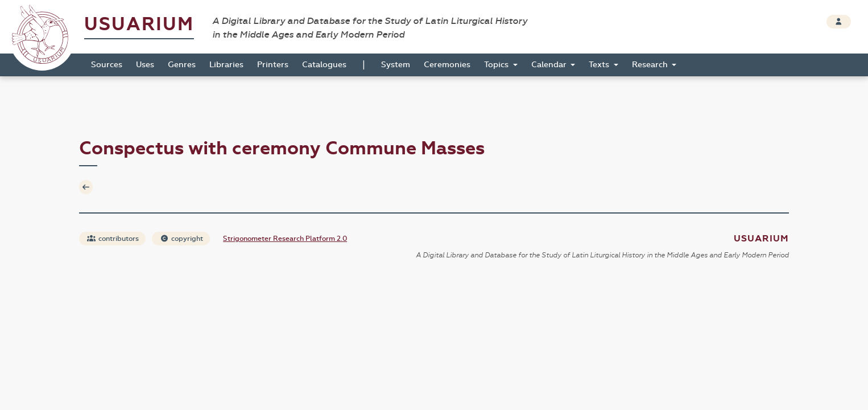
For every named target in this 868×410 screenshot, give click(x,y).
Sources (107, 65)
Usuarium (139, 24)
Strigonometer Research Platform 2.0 (285, 239)
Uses (145, 65)
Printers (273, 65)
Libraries (226, 65)
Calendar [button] (550, 65)
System (396, 65)
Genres (182, 65)
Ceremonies (447, 65)
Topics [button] (497, 65)
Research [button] (651, 65)
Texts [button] (600, 65)
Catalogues (324, 65)
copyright (181, 239)
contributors (113, 239)
